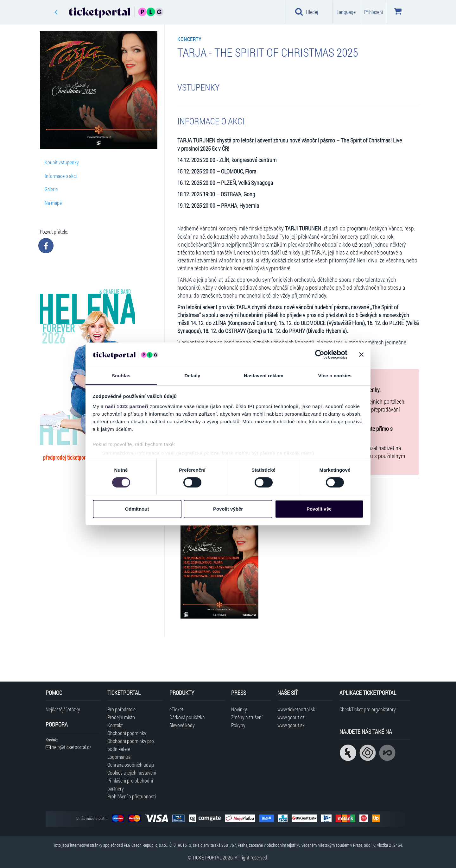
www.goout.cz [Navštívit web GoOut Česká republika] (291, 717)
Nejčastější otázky (63, 709)
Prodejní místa (121, 717)
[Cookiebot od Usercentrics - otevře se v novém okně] (320, 355)
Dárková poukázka (187, 717)
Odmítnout (137, 509)
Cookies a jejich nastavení (132, 773)
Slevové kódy (182, 725)
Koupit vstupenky (62, 162)
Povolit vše (319, 509)
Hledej (307, 12)
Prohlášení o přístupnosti (132, 796)
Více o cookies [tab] (335, 376)
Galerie (51, 189)
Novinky (239, 709)
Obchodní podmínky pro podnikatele (131, 745)
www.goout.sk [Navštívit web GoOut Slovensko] (291, 725)
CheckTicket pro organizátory (368, 709)
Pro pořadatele (121, 709)
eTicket (176, 709)
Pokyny (238, 725)
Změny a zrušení (247, 717)
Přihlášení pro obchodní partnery (130, 784)
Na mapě (53, 203)
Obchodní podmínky (127, 733)
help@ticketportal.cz (68, 747)
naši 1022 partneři (127, 406)
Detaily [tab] (193, 376)
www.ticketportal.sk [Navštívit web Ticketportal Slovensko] (296, 709)
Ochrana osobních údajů (131, 765)
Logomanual (119, 757)
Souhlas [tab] (121, 376)
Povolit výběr (228, 509)
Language (346, 12)
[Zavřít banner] (361, 355)
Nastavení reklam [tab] (264, 376)
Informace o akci (61, 176)
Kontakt (115, 725)
